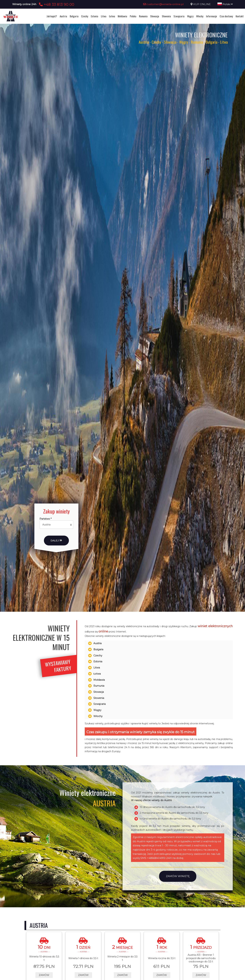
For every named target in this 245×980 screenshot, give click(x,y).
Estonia (95, 16)
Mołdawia (122, 16)
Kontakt (240, 16)
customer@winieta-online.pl (164, 4)
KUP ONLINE (202, 4)
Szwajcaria (179, 16)
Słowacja (155, 16)
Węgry (190, 16)
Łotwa (112, 16)
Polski (225, 4)
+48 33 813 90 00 (56, 4)
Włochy (200, 16)
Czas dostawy (226, 16)
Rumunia (143, 16)
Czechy (85, 16)
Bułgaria (74, 16)
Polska (133, 16)
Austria (63, 16)
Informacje (211, 16)
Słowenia (166, 16)
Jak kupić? (52, 16)
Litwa (104, 16)
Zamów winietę (178, 876)
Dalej (56, 540)
